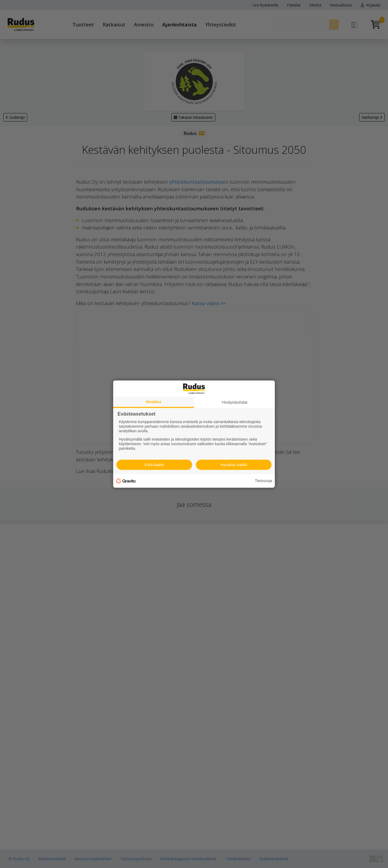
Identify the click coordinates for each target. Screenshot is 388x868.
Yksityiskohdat (234, 402)
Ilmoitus (154, 401)
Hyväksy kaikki (234, 465)
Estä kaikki (154, 465)
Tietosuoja (264, 481)
